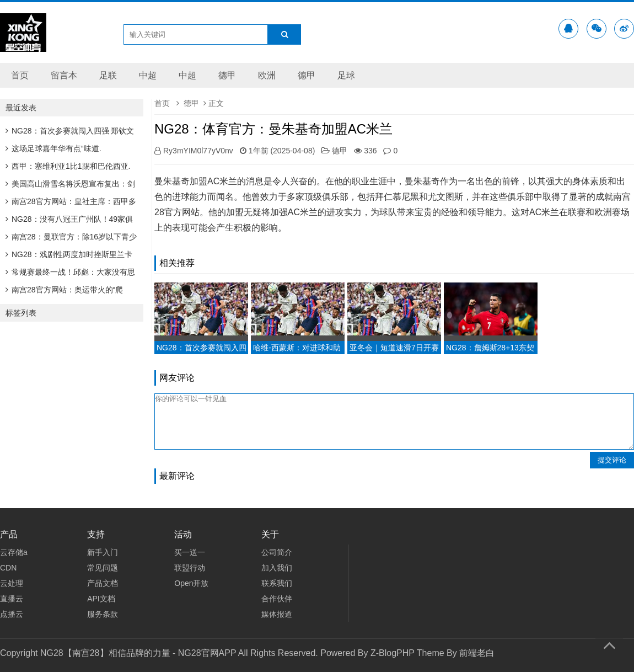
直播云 (12, 599)
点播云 (12, 614)
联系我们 (277, 583)
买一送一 (190, 552)
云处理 (12, 583)
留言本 (64, 75)
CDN (8, 568)
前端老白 (477, 653)
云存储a (14, 552)
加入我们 (277, 568)
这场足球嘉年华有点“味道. (53, 148)
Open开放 (191, 583)
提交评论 (612, 460)
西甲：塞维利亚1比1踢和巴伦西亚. (68, 166)
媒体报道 (277, 614)
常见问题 (103, 568)
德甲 (227, 75)
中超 (148, 75)
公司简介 (277, 552)
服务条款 (103, 614)
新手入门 (103, 552)
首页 (20, 75)
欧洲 (267, 75)
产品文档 (103, 583)
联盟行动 (190, 568)
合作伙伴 (277, 599)
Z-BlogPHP (393, 653)
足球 (346, 75)
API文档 (101, 599)
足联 (108, 75)
